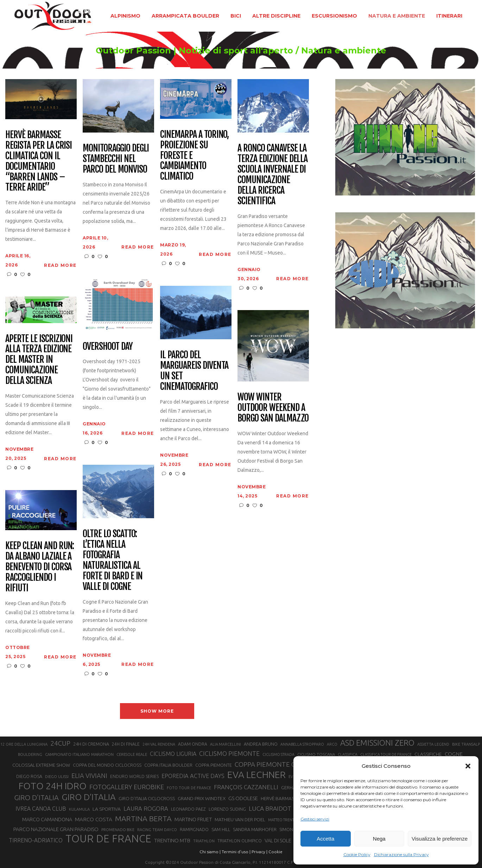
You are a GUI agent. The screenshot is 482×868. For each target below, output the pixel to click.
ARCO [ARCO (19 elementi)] (332, 744)
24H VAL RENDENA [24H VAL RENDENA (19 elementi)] (159, 744)
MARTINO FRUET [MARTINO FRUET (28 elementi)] (193, 819)
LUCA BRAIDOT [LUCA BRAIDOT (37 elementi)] (270, 808)
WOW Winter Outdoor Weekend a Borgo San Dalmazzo (273, 408)
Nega (379, 839)
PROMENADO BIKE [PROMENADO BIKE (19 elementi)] (118, 830)
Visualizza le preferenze (440, 839)
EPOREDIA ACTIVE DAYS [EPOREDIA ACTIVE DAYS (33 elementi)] (193, 776)
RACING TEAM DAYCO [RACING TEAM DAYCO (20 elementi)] (157, 830)
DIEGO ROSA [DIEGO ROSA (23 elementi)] (29, 776)
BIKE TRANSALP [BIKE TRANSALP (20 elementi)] (466, 744)
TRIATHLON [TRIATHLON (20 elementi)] (204, 841)
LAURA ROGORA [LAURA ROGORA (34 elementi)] (146, 808)
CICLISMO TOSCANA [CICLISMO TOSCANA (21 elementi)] (316, 754)
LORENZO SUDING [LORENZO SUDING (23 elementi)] (227, 809)
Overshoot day (107, 347)
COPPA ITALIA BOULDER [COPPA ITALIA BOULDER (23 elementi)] (168, 765)
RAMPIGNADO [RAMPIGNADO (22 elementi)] (194, 830)
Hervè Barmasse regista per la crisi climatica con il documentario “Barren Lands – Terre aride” (39, 161)
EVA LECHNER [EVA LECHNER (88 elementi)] (256, 774)
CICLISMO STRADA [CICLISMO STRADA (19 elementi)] (278, 754)
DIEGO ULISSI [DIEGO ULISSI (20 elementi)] (57, 777)
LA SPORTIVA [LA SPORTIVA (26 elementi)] (107, 809)
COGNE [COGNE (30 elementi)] (454, 754)
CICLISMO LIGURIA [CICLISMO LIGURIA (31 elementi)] (173, 754)
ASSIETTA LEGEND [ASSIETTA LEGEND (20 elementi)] (433, 744)
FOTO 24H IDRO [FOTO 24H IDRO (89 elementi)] (53, 786)
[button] (468, 766)
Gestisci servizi (315, 819)
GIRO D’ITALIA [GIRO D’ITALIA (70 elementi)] (89, 797)
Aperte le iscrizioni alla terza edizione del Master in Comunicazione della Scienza (39, 360)
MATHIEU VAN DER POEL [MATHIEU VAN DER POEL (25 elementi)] (240, 820)
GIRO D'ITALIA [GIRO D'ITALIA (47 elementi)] (36, 798)
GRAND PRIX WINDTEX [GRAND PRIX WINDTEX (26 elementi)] (202, 798)
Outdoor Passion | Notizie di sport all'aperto (194, 51)
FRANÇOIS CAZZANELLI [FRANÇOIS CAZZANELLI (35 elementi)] (246, 787)
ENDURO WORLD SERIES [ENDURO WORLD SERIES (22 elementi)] (134, 776)
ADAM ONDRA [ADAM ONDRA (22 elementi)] (193, 744)
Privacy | (259, 852)
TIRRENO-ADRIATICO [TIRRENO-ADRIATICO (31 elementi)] (36, 840)
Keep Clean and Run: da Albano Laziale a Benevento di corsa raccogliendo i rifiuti (40, 567)
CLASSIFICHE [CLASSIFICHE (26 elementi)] (428, 754)
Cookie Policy (357, 854)
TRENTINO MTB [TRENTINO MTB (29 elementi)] (172, 840)
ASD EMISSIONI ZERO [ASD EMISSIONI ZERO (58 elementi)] (377, 743)
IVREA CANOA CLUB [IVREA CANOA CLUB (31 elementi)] (41, 809)
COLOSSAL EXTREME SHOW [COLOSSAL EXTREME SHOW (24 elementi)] (41, 765)
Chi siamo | (210, 852)
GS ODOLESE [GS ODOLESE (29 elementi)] (243, 798)
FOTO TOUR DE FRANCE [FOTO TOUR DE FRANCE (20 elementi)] (189, 788)
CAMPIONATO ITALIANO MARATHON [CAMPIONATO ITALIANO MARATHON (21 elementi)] (79, 754)
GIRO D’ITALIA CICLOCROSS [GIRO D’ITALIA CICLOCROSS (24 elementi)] (147, 798)
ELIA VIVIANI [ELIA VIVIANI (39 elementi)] (89, 776)
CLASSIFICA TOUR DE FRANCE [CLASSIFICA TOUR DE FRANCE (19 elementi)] (386, 754)
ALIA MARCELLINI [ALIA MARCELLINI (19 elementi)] (226, 744)
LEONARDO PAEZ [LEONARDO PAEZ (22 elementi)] (188, 809)
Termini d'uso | (236, 852)
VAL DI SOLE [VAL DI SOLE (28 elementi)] (278, 840)
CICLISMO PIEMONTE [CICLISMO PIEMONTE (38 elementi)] (229, 753)
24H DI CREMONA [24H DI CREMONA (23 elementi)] (91, 744)
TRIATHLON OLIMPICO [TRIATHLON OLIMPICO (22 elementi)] (240, 841)
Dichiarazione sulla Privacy (401, 854)
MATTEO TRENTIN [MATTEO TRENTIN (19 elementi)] (283, 820)
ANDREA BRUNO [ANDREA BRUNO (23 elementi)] (261, 744)
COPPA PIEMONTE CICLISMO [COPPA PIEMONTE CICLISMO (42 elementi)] (278, 764)
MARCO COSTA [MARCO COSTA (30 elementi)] (94, 819)
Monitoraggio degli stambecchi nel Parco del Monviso (116, 159)
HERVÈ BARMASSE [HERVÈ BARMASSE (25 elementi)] (280, 799)
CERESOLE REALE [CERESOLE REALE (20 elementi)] (132, 754)
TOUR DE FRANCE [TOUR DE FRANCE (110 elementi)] (108, 839)
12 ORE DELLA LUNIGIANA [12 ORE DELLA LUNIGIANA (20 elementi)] (24, 744)
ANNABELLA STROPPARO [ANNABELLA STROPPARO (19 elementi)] (302, 744)
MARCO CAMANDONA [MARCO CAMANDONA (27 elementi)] (47, 819)
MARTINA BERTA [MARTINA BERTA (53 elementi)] (143, 818)
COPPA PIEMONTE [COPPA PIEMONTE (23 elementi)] (214, 765)
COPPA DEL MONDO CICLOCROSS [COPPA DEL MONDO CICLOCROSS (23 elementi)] (107, 765)
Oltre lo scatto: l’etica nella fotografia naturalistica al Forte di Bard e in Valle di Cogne (113, 560)
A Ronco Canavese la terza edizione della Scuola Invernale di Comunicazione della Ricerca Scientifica (272, 175)
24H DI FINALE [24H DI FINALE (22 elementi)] (126, 744)
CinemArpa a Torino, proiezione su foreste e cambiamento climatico (194, 156)
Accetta (325, 839)
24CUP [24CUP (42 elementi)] (60, 743)
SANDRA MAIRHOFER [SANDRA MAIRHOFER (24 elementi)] (255, 829)
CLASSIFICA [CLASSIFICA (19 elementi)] (348, 754)
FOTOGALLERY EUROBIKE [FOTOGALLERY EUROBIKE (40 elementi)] (127, 787)
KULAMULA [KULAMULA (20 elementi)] (79, 809)
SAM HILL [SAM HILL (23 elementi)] (221, 829)
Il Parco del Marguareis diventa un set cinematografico (194, 371)
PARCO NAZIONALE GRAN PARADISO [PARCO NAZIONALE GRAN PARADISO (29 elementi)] (56, 829)
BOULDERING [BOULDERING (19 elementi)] (30, 754)
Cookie (275, 852)
